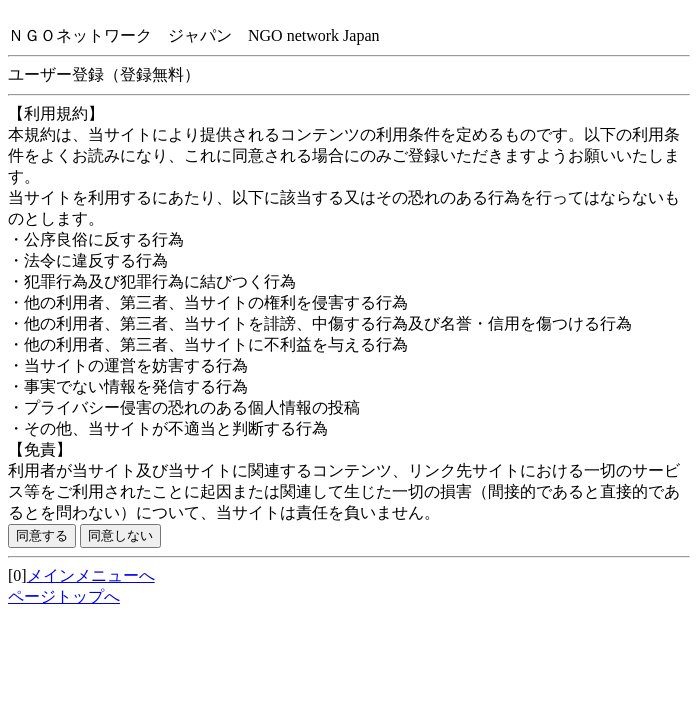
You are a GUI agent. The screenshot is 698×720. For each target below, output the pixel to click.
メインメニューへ (91, 575)
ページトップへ (64, 596)
